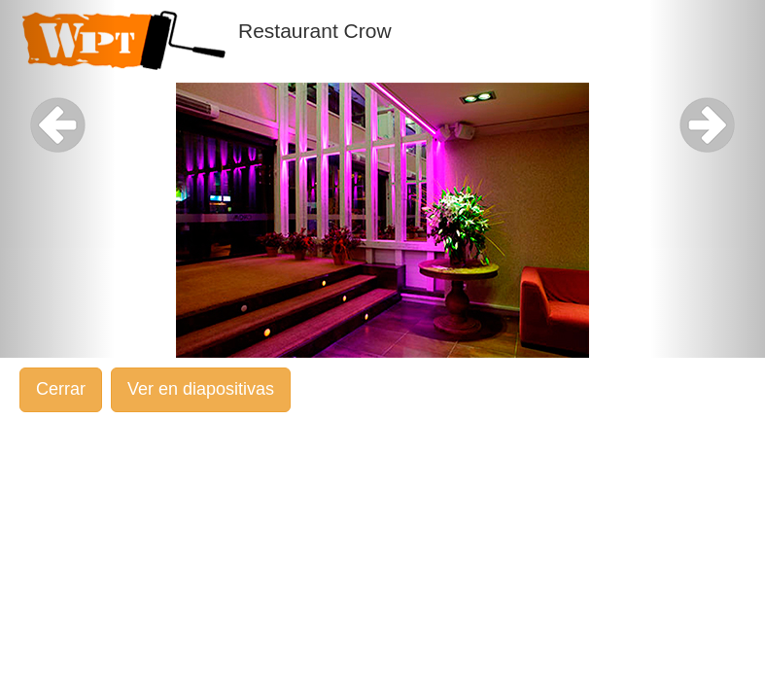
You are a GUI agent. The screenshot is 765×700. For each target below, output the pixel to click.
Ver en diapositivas (201, 389)
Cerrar (61, 389)
